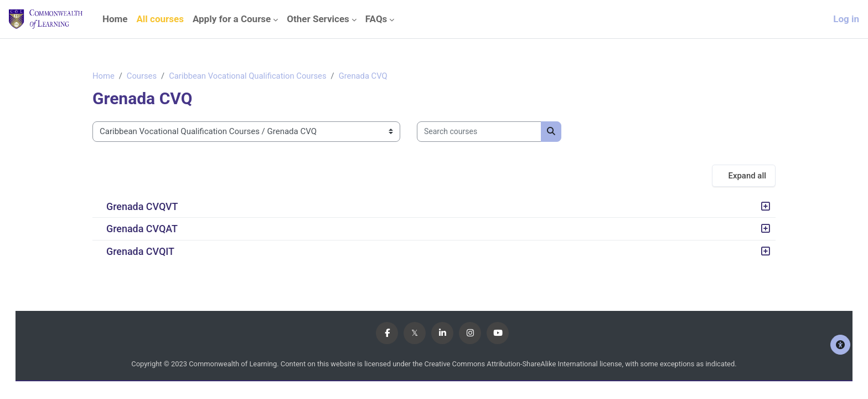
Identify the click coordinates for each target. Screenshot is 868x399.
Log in (846, 19)
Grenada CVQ (367, 76)
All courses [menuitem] (160, 19)
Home (104, 76)
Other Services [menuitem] (318, 19)
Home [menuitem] (115, 19)
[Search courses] (479, 132)
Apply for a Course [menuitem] (232, 19)
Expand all (747, 176)
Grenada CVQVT (142, 207)
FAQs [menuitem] (376, 19)
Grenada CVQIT (140, 251)
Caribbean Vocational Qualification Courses (250, 76)
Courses (143, 76)
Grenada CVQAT (142, 229)
